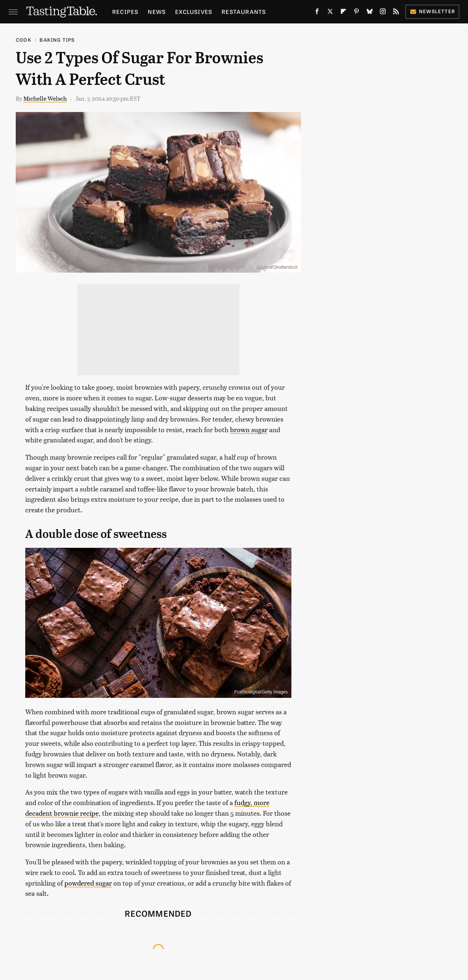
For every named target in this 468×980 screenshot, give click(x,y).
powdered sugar (88, 883)
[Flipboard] (343, 13)
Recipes (125, 12)
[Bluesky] (370, 13)
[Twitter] (330, 13)
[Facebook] (317, 13)
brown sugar (249, 429)
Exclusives (194, 12)
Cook (24, 40)
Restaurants (244, 12)
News (157, 12)
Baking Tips (57, 40)
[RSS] (396, 13)
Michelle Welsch (45, 98)
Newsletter (432, 11)
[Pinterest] (356, 13)
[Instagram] (383, 13)
